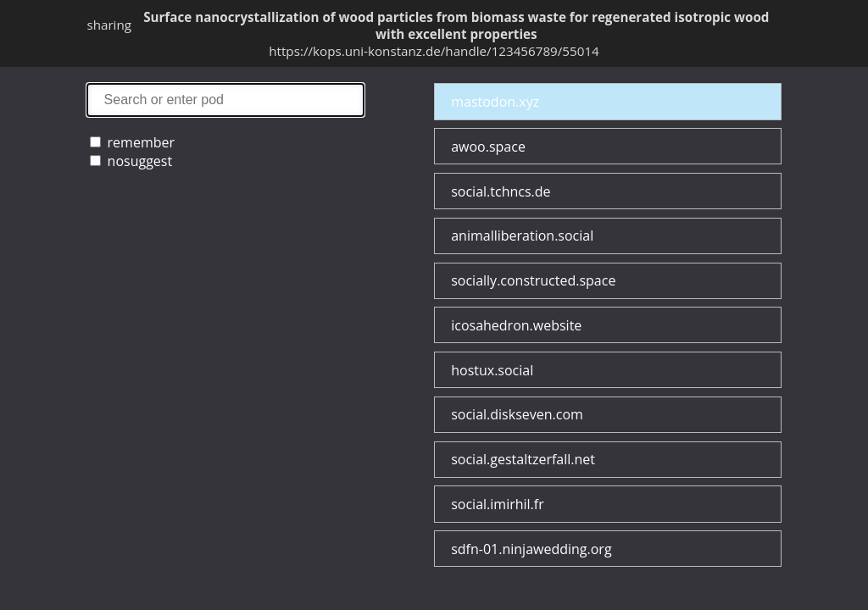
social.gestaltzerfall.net (523, 459)
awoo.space (488, 147)
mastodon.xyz (495, 102)
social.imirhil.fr (498, 504)
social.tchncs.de (501, 191)
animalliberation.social (522, 236)
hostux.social (492, 370)
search (225, 100)
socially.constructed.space (533, 280)
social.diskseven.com (517, 414)
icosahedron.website (516, 325)
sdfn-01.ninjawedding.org (531, 549)
